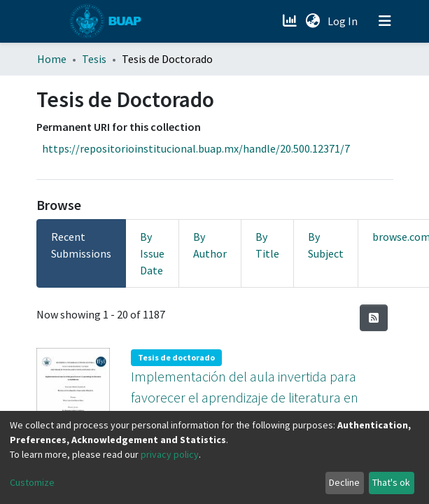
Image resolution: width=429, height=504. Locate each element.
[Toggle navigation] (385, 21)
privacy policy (170, 454)
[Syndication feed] (374, 318)
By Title (267, 245)
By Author (210, 245)
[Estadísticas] (291, 21)
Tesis (94, 59)
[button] (313, 21)
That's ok (391, 482)
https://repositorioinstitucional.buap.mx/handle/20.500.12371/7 (196, 148)
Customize (32, 482)
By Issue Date (152, 253)
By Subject (326, 245)
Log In (344, 21)
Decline (344, 482)
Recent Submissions (81, 245)
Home (52, 59)
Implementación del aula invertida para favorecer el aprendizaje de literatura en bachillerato (245, 396)
